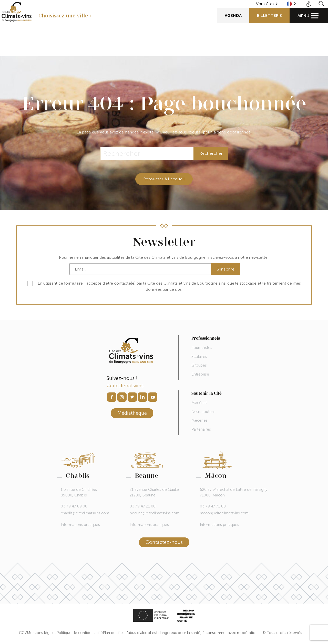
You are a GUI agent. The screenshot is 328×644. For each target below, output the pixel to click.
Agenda (233, 15)
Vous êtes (265, 4)
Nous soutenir (204, 412)
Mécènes (199, 420)
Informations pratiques (80, 525)
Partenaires (201, 429)
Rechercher (211, 153)
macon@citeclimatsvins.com (224, 513)
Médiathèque (132, 413)
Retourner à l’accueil (164, 179)
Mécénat (199, 403)
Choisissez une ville (63, 16)
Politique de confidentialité (80, 633)
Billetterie (269, 15)
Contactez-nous (164, 542)
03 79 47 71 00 (213, 506)
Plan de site (113, 633)
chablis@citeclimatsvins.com (85, 513)
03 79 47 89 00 (74, 506)
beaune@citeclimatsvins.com (155, 513)
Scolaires (199, 357)
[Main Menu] (309, 16)
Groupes (199, 365)
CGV (23, 633)
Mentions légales (42, 633)
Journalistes (202, 348)
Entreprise (200, 374)
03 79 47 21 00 (143, 506)
